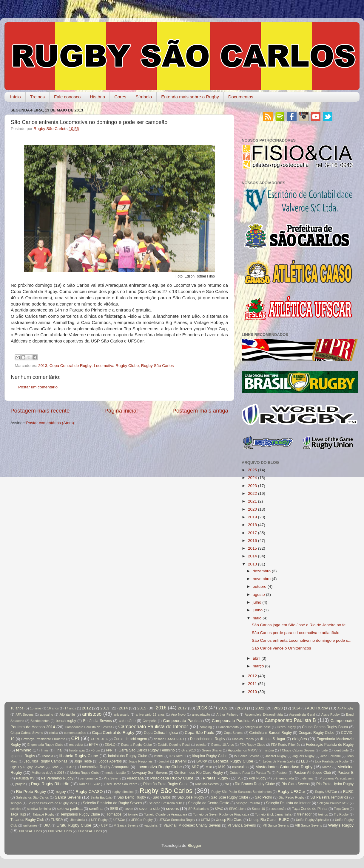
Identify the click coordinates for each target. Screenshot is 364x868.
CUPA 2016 (99, 739)
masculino (240, 767)
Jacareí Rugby (276, 756)
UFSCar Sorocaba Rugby (177, 820)
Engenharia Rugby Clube (45, 745)
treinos (323, 814)
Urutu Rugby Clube (74, 825)
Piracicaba (135, 778)
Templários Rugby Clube (80, 814)
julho (257, 602)
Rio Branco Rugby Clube (255, 784)
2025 (252, 470)
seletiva (16, 809)
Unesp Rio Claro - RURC (269, 820)
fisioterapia (77, 750)
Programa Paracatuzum (337, 778)
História (97, 97)
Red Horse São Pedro (121, 784)
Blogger (194, 845)
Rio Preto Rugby (31, 792)
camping (206, 727)
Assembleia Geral (302, 714)
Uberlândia (77, 820)
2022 (252, 493)
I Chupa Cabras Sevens (297, 750)
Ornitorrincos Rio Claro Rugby (199, 773)
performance (89, 778)
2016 (252, 541)
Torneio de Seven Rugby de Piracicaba (221, 814)
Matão (327, 767)
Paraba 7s (263, 773)
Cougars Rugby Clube (316, 733)
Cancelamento (228, 727)
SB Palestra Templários (329, 797)
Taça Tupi (18, 814)
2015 (252, 548)
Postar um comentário (38, 387)
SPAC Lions (237, 809)
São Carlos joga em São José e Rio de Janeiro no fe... (300, 625)
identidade (341, 750)
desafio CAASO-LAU (169, 739)
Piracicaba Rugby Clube (172, 778)
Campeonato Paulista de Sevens (88, 727)
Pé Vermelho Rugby (57, 778)
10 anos (17, 708)
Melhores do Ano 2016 (48, 773)
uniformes (30, 825)
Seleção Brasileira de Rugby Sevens (113, 803)
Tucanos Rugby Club (27, 820)
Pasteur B (346, 773)
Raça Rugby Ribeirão (50, 784)
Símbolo (144, 97)
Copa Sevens (233, 733)
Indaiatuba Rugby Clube (128, 756)
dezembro (262, 571)
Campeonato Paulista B (290, 720)
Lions (55, 767)
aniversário (122, 714)
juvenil (181, 761)
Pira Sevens (112, 778)
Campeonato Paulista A (233, 721)
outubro (260, 586)
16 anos (53, 708)
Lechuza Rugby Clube (233, 761)
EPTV (94, 745)
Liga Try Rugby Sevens (27, 767)
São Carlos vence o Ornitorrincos (282, 648)
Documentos (241, 97)
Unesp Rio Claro (229, 820)
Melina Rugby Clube (85, 773)
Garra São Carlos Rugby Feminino (146, 750)
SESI (114, 809)
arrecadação (201, 714)
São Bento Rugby (132, 797)
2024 (252, 478)
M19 (222, 767)
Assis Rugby (330, 714)
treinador (305, 814)
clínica (54, 733)
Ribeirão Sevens (207, 784)
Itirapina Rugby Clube (210, 756)
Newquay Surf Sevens (150, 773)
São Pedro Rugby (291, 797)
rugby (61, 792)
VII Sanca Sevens (276, 825)
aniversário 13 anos (150, 714)
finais (45, 750)
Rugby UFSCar (291, 792)
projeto (20, 784)
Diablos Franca (243, 739)
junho (258, 610)
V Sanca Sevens (126, 825)
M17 (195, 767)
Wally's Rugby (341, 825)
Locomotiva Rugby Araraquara (105, 767)
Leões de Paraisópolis (279, 761)
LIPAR (69, 767)
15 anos (36, 708)
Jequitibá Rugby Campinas (45, 761)
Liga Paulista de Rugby (332, 761)
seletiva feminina (39, 809)
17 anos (70, 708)
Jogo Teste (83, 761)
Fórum (95, 750)
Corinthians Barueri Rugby (270, 733)
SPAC (219, 809)
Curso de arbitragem (130, 739)
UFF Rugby (99, 820)
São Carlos (162, 797)
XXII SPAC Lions (60, 831)
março (258, 666)
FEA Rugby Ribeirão (286, 745)
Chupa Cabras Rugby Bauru (325, 727)
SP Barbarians (199, 809)
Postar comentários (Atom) (50, 423)
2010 (252, 692)
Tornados (114, 814)
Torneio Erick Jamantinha (273, 814)
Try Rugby (341, 814)
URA (47, 825)
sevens (173, 809)
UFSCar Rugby (142, 820)
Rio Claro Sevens (296, 784)
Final (58, 750)
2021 (252, 501)
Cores (120, 97)
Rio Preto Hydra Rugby (335, 784)
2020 (252, 509)
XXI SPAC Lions (30, 831)
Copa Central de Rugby (71, 366)
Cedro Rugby (286, 727)
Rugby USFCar (326, 792)
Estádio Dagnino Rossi (174, 745)
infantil (159, 756)
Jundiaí (164, 761)
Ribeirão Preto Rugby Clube (166, 784)
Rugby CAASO (89, 792)
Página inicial (121, 411)
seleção (16, 803)
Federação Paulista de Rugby (330, 745)
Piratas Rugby (216, 778)
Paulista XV (25, 778)
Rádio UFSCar (89, 784)
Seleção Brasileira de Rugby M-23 (52, 803)
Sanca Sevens (68, 797)
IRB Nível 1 (178, 756)
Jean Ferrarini (330, 756)
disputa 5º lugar (273, 739)
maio (257, 618)
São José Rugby (191, 797)
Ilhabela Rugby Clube (79, 756)
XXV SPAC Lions (90, 831)
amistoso (92, 714)
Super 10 (258, 809)
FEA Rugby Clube (252, 745)
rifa (227, 784)
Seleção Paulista (248, 803)
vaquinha (151, 825)
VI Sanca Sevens (242, 825)
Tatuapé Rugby (43, 814)
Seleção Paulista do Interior (288, 803)
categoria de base (258, 727)
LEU (305, 761)
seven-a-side (149, 809)
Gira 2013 (189, 750)
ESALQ (110, 745)
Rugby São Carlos (158, 366)
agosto (259, 595)
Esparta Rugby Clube (136, 745)
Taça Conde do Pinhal (310, 809)
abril (257, 658)
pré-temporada (283, 778)
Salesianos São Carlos (33, 797)
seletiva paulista (70, 809)
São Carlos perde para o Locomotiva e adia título (296, 633)
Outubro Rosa (240, 773)
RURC (348, 792)
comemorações (75, 733)
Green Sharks (212, 750)
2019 (252, 517)
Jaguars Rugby (303, 756)
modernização (115, 773)
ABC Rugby (317, 708)
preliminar (307, 778)
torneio (133, 814)
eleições (300, 739)
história (269, 750)
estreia (201, 745)
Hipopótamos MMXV (243, 750)
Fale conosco (67, 97)
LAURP (202, 761)
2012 (252, 676)
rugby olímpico (123, 792)
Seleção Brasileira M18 (166, 803)
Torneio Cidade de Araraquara (165, 814)
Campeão (150, 721)
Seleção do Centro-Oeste (209, 803)
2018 (252, 525)
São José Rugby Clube (230, 797)
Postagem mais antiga (200, 411)
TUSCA (57, 820)
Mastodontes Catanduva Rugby (284, 767)
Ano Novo (178, 714)
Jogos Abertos (110, 761)
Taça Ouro (341, 809)
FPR (109, 750)
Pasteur (282, 773)
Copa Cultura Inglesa (161, 733)
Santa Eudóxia (101, 797)
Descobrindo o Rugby (208, 739)
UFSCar (119, 820)
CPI (75, 738)
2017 (252, 533)
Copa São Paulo (199, 733)
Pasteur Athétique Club (312, 773)
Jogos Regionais (141, 761)
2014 (252, 556)
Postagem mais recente (40, 411)
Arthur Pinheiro (227, 714)
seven (129, 809)
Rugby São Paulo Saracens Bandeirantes (241, 792)
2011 (252, 684)
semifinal (96, 809)
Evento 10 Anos (223, 745)
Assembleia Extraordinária (264, 714)
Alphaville (67, 714)
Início (16, 97)
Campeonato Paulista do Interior (153, 726)
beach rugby (66, 721)
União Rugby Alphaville (313, 820)
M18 (209, 767)
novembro (262, 579)
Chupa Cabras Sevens (27, 733)
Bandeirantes (40, 721)
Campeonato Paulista (182, 721)
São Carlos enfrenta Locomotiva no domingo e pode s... (302, 640)
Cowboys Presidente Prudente (43, 739)
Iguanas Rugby (23, 756)
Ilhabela (47, 756)
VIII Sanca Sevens (309, 825)
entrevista (76, 745)
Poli (240, 778)
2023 (252, 486)
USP (104, 825)
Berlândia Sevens (97, 721)
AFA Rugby (346, 708)
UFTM (205, 820)
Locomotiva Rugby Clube (116, 366)
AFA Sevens (24, 714)
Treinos (37, 97)
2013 (43, 366)
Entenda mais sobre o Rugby (190, 97)
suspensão (278, 809)
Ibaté (324, 750)
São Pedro (263, 797)
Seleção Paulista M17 (333, 803)
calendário (127, 721)
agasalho (47, 714)
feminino (24, 750)
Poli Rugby (258, 778)
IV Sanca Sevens (247, 756)
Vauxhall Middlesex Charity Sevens (192, 825)
